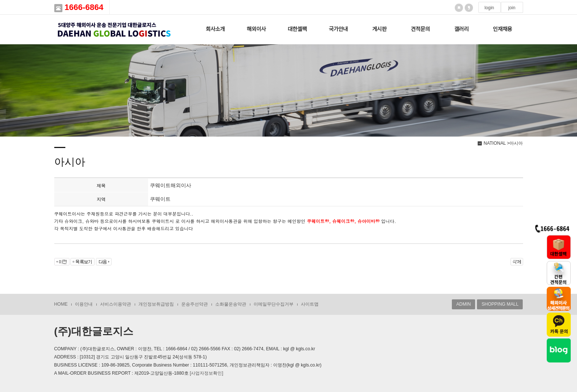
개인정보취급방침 (156, 304)
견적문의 (420, 29)
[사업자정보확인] (207, 373)
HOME (61, 304)
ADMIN (463, 304)
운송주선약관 (195, 304)
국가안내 (339, 29)
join (512, 8)
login (490, 8)
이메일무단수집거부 (274, 304)
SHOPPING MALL (500, 304)
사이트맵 (310, 304)
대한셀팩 (297, 29)
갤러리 (461, 29)
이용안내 (84, 304)
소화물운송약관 (231, 304)
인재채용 (502, 29)
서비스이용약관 (116, 304)
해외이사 (256, 29)
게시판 (379, 29)
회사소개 (215, 29)
